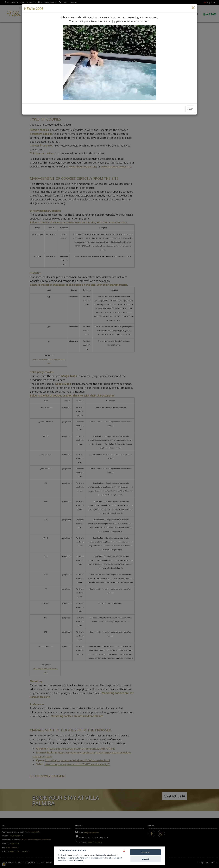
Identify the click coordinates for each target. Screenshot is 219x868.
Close (190, 109)
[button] (124, 851)
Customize (79, 861)
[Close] (193, 8)
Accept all (145, 852)
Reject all (146, 859)
